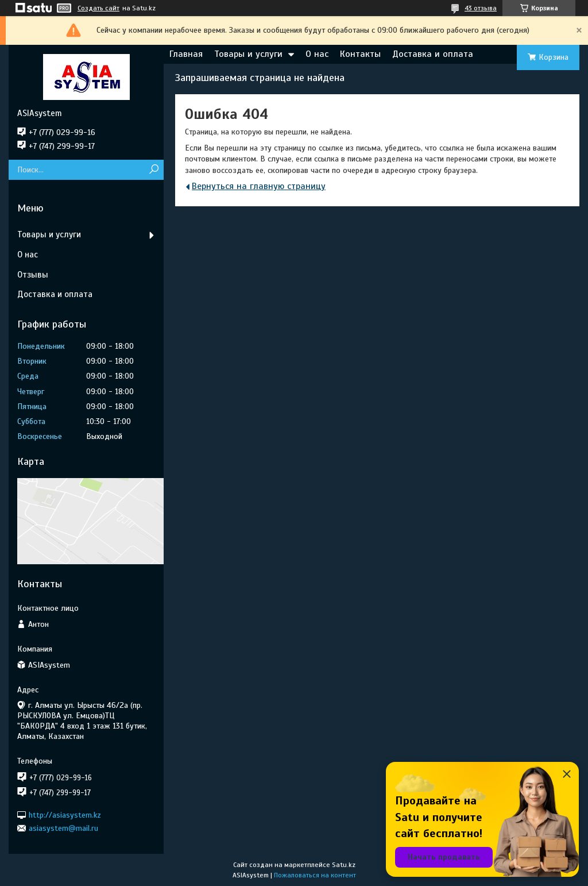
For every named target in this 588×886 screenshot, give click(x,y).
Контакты (360, 54)
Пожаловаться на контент (315, 875)
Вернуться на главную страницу (259, 186)
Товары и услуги (248, 54)
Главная (186, 54)
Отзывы (33, 275)
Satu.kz (344, 865)
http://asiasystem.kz (65, 814)
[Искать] (154, 170)
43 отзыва (481, 8)
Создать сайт (98, 8)
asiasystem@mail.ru (63, 828)
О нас (317, 54)
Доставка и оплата (433, 54)
